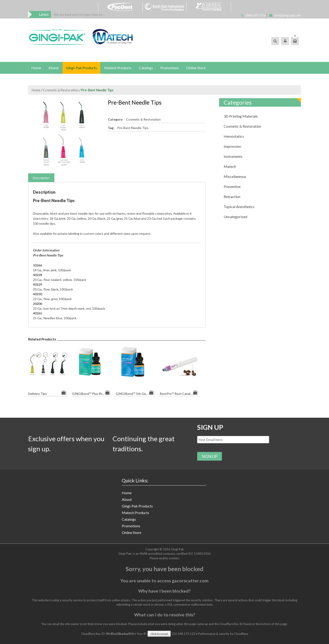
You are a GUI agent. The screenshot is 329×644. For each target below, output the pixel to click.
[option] (80, 15)
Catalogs (147, 68)
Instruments (233, 157)
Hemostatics (234, 137)
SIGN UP (211, 426)
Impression (232, 147)
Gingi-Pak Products (82, 68)
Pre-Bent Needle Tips (133, 128)
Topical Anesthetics (239, 207)
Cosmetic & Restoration (61, 90)
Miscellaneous (235, 177)
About (54, 68)
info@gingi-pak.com (288, 15)
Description (41, 178)
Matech (230, 167)
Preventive (232, 187)
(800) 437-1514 (256, 15)
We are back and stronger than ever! (80, 15)
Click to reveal (159, 633)
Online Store (198, 68)
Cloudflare (241, 633)
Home (36, 68)
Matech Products (119, 68)
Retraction (232, 197)
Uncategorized (235, 217)
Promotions (171, 68)
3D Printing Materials (241, 117)
